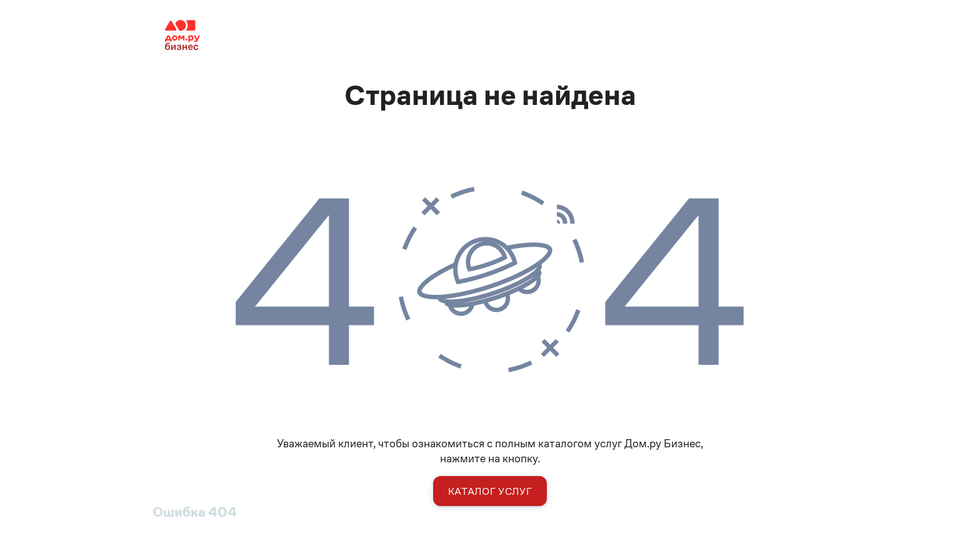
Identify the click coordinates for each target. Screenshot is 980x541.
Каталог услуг (490, 491)
